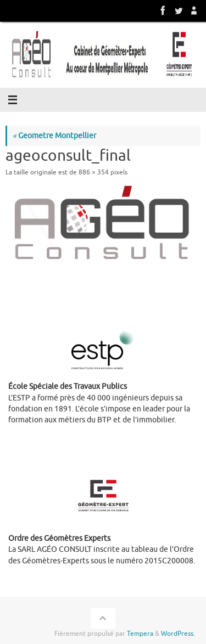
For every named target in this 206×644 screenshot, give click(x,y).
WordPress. (178, 634)
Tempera (140, 634)
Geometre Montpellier (54, 136)
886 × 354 (94, 172)
